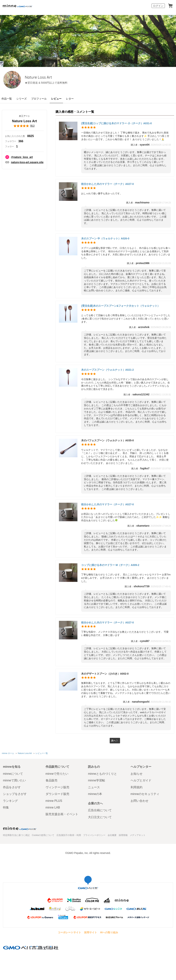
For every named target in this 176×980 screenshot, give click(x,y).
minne (20, 828)
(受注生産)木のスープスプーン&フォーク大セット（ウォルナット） (121, 306)
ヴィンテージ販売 (57, 787)
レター (70, 99)
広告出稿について (100, 810)
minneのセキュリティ (145, 794)
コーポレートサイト (69, 932)
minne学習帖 (97, 781)
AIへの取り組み (109, 932)
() (24, 126)
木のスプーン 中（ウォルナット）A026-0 (105, 238)
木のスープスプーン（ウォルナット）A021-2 (107, 370)
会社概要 (112, 835)
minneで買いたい (14, 781)
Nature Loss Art (51, 77)
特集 (6, 807)
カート (170, 6)
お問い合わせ (140, 801)
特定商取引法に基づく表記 (16, 835)
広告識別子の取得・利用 (69, 835)
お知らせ (137, 774)
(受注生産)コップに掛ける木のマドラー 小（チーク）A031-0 (116, 123)
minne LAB (53, 807)
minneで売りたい (57, 774)
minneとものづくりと (102, 774)
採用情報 (123, 835)
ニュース (94, 787)
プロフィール (39, 99)
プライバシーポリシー (94, 835)
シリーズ (21, 99)
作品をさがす (12, 787)
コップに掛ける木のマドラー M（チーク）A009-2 (110, 565)
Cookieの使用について (43, 835)
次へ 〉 (115, 741)
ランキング (10, 801)
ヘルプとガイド (141, 781)
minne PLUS (54, 801)
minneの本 (95, 794)
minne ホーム (8, 754)
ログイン (158, 6)
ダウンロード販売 (57, 794)
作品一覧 (7, 99)
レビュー (56, 99)
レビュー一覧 (41, 754)
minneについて (13, 774)
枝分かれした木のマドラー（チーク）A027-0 (107, 184)
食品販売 (52, 781)
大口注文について (100, 817)
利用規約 (137, 787)
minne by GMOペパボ (17, 6)
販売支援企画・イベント (62, 814)
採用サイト (91, 932)
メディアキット (138, 835)
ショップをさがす (15, 794)
